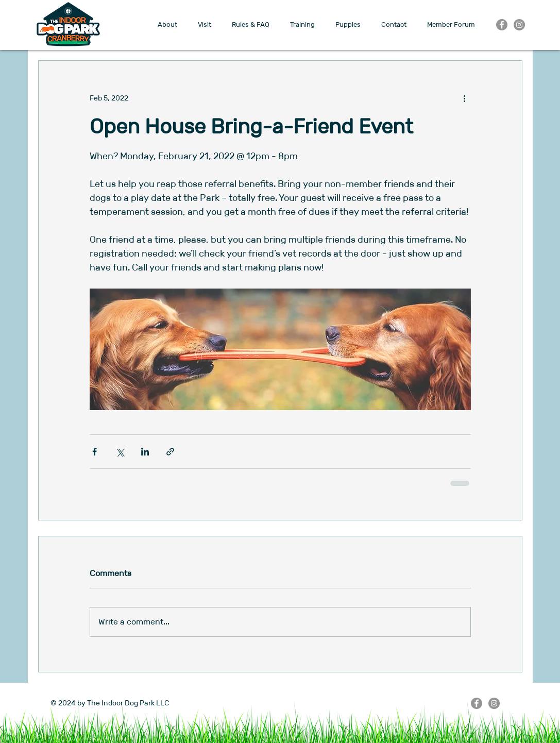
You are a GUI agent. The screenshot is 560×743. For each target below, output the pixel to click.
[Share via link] (170, 452)
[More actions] (465, 98)
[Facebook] (502, 25)
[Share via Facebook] (95, 452)
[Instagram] (519, 25)
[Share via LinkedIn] (145, 452)
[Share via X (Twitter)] (120, 452)
